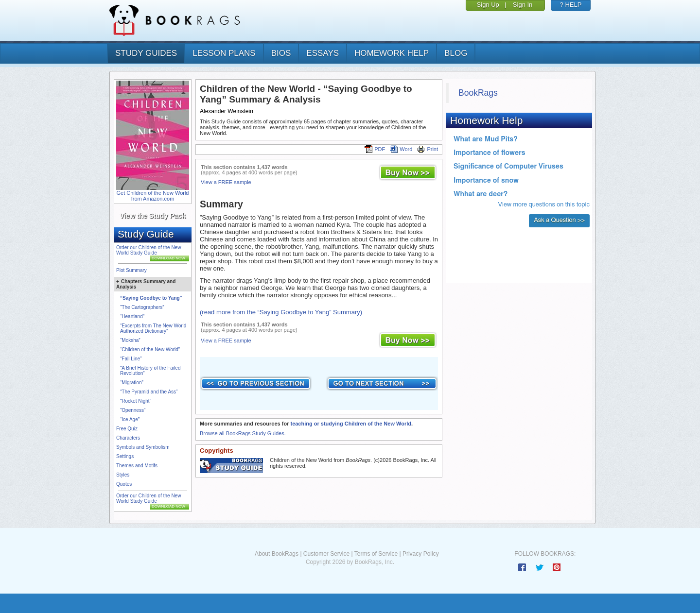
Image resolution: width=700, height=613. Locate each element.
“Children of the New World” (150, 349)
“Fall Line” (131, 359)
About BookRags (277, 554)
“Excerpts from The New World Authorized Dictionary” (153, 328)
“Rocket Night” (136, 401)
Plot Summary (131, 270)
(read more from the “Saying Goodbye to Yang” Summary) (281, 312)
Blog (456, 53)
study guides (146, 53)
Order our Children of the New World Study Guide (149, 250)
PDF (375, 149)
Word (401, 149)
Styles (123, 475)
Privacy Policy (421, 554)
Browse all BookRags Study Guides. (243, 433)
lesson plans (224, 53)
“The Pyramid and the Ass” (149, 392)
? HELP (571, 5)
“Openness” (133, 410)
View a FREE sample (226, 182)
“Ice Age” (130, 419)
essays (323, 53)
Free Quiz (127, 429)
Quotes (124, 484)
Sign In (523, 5)
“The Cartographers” (142, 307)
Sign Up (488, 5)
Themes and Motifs (137, 466)
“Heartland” (132, 316)
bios (281, 53)
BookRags (478, 93)
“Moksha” (130, 340)
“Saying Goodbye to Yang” (151, 298)
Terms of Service (376, 554)
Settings (125, 456)
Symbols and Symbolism (143, 447)
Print (428, 149)
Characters (128, 438)
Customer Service (326, 554)
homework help (392, 53)
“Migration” (132, 383)
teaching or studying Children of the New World (351, 424)
